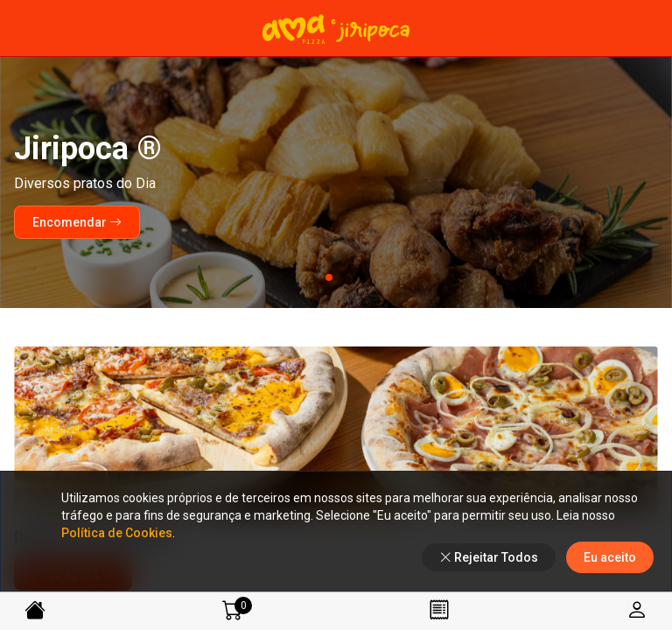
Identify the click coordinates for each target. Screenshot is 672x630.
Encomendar (77, 222)
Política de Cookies (117, 533)
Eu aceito (610, 557)
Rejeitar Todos (489, 557)
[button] (315, 277)
